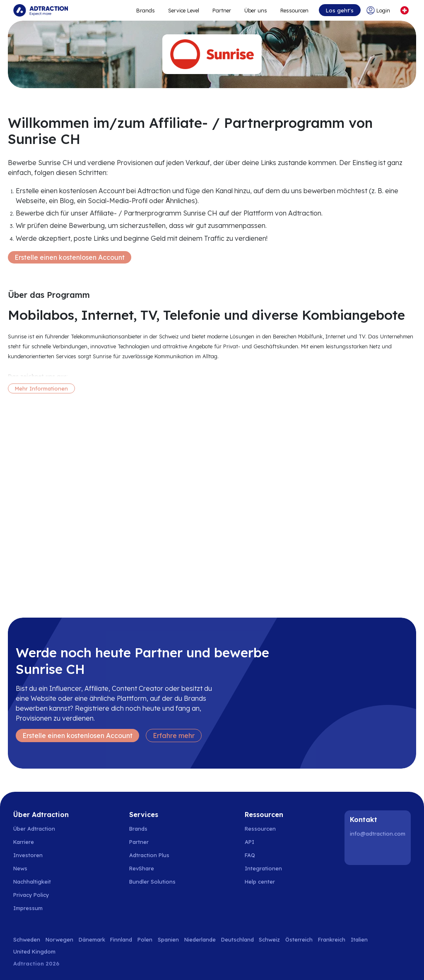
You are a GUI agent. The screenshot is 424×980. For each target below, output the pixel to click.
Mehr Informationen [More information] (41, 388)
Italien (359, 939)
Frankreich (332, 939)
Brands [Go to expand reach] (146, 10)
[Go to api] (264, 842)
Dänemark (92, 939)
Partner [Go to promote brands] (222, 10)
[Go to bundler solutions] (157, 882)
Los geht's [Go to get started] (340, 10)
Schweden (27, 939)
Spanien (168, 939)
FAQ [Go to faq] (250, 855)
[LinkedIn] (358, 851)
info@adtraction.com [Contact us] (378, 834)
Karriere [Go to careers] (24, 842)
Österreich (299, 939)
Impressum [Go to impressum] (28, 908)
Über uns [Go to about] (256, 10)
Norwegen (59, 939)
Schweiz (269, 939)
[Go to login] (380, 10)
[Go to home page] (41, 10)
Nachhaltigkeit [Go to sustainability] (32, 882)
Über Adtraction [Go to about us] (34, 829)
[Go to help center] (264, 882)
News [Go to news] (20, 868)
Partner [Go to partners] (139, 842)
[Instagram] (379, 851)
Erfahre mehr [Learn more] (174, 736)
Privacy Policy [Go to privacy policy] (31, 895)
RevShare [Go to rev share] (142, 868)
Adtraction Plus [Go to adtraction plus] (149, 855)
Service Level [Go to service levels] (184, 10)
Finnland (121, 939)
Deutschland (237, 939)
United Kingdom (34, 951)
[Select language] (405, 10)
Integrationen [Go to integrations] (263, 868)
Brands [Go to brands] (138, 829)
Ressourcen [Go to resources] (294, 10)
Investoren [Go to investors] (28, 855)
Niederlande (200, 939)
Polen (145, 939)
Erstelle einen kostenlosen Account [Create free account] (70, 257)
